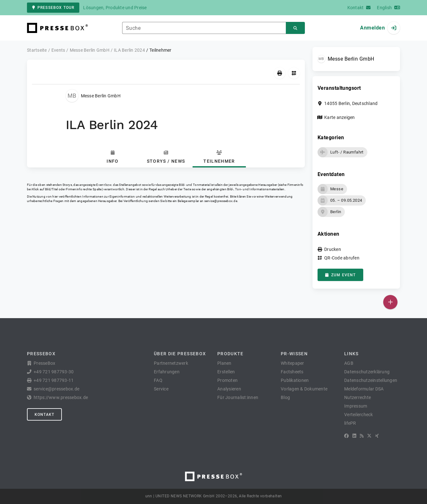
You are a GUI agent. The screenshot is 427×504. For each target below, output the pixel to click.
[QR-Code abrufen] (294, 73)
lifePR (350, 423)
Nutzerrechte (358, 397)
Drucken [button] (333, 249)
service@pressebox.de (221, 201)
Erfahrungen (167, 372)
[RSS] (362, 436)
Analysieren (229, 389)
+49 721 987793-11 (54, 380)
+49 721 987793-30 (54, 372)
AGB (349, 363)
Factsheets (292, 372)
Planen (224, 363)
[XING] (377, 436)
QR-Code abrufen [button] (342, 258)
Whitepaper (292, 363)
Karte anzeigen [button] (340, 117)
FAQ (158, 380)
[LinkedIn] (354, 436)
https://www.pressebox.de (61, 397)
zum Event (340, 275)
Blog (285, 397)
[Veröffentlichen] (390, 302)
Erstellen (226, 372)
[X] (369, 436)
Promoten (227, 380)
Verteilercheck (359, 415)
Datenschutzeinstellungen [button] (371, 380)
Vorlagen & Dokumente (304, 389)
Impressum (356, 406)
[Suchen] (295, 28)
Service (161, 389)
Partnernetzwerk (171, 363)
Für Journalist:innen (238, 397)
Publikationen (295, 380)
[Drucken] (280, 73)
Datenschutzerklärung (367, 372)
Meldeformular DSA (364, 389)
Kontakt (44, 415)
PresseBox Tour (53, 8)
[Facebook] (346, 436)
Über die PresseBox (180, 354)
